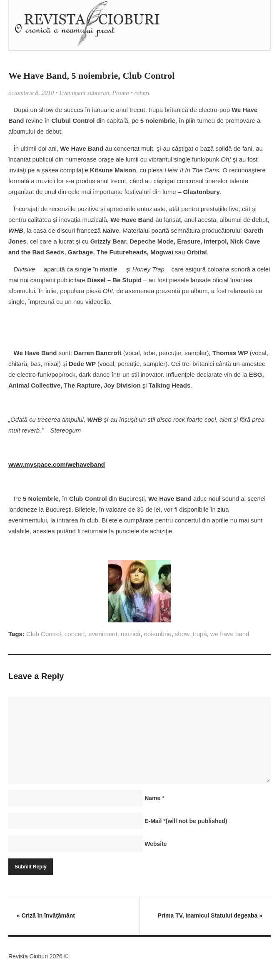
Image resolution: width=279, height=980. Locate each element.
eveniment (103, 634)
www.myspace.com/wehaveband (57, 464)
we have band (230, 634)
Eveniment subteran (84, 93)
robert (142, 93)
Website (156, 844)
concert (75, 634)
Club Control (44, 634)
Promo (120, 93)
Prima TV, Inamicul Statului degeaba (210, 915)
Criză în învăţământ (46, 915)
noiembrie (158, 634)
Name (154, 798)
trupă (200, 634)
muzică (131, 634)
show (182, 634)
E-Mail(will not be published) (186, 821)
